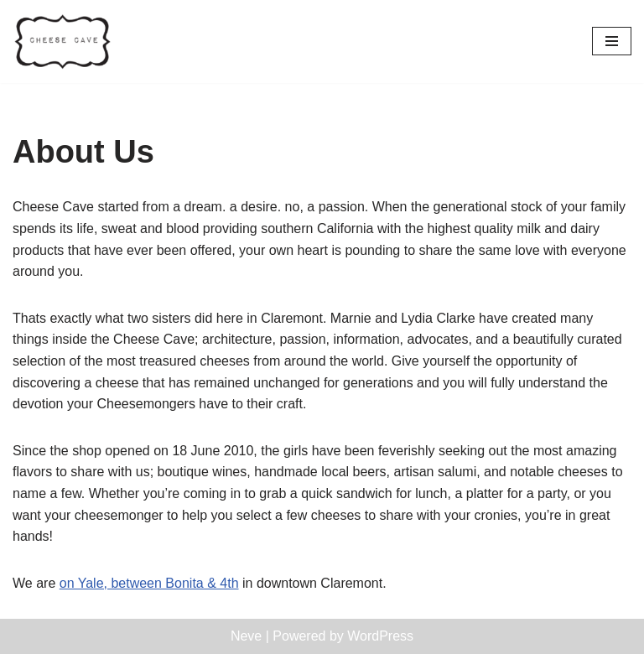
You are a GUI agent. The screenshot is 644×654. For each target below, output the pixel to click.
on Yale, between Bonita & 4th (149, 583)
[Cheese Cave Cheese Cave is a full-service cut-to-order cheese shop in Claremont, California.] (63, 42)
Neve (246, 636)
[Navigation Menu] (612, 41)
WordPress (380, 636)
